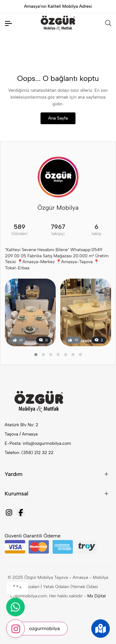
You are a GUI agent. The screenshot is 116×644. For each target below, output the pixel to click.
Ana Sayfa (58, 118)
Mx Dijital (96, 596)
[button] (36, 355)
